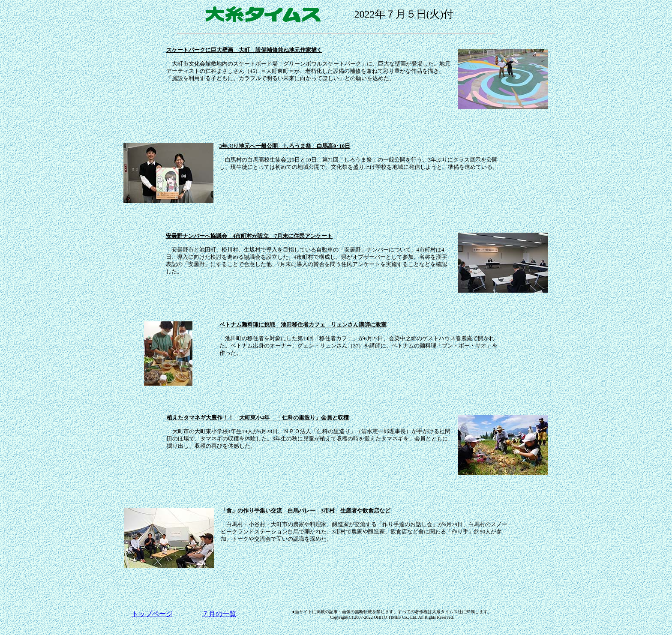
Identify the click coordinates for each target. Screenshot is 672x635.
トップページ (152, 614)
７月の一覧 (219, 614)
